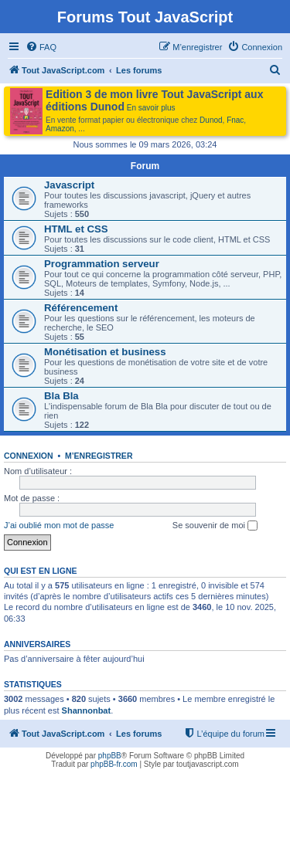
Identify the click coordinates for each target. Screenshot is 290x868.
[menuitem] (41, 47)
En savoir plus (151, 108)
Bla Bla (61, 396)
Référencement (81, 308)
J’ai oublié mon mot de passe (59, 525)
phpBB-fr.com (114, 764)
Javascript (69, 185)
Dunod (211, 120)
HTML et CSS (76, 229)
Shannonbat (87, 710)
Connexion (29, 456)
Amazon (60, 129)
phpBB (110, 756)
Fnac (235, 120)
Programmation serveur (102, 264)
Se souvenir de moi (215, 526)
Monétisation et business (105, 352)
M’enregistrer (99, 456)
